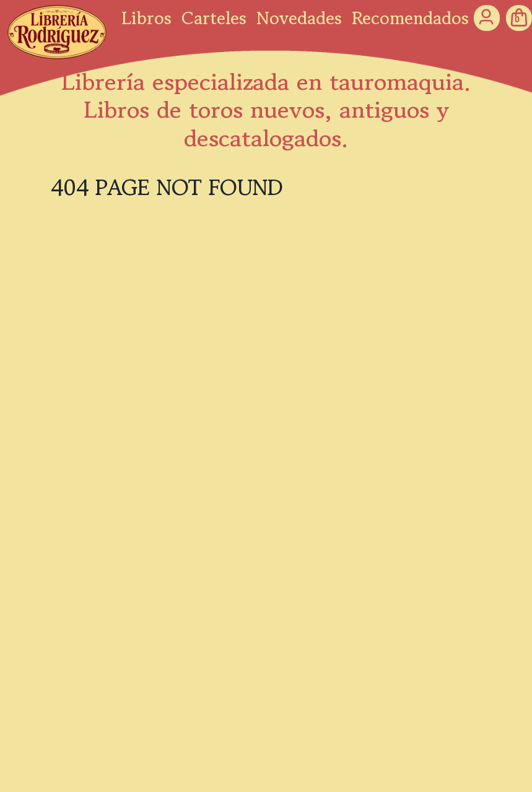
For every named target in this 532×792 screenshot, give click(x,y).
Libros (146, 18)
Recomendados (410, 18)
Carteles (214, 18)
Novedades (299, 18)
